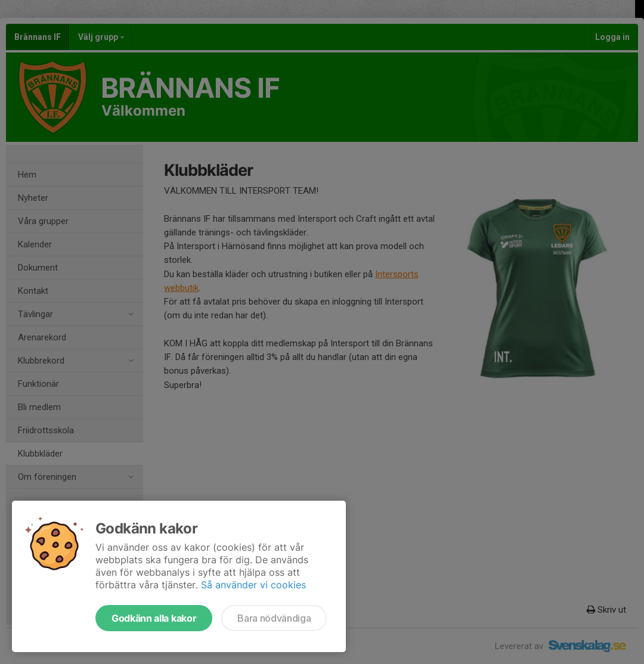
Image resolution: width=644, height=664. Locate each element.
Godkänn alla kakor (154, 618)
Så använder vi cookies (253, 585)
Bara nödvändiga (274, 618)
